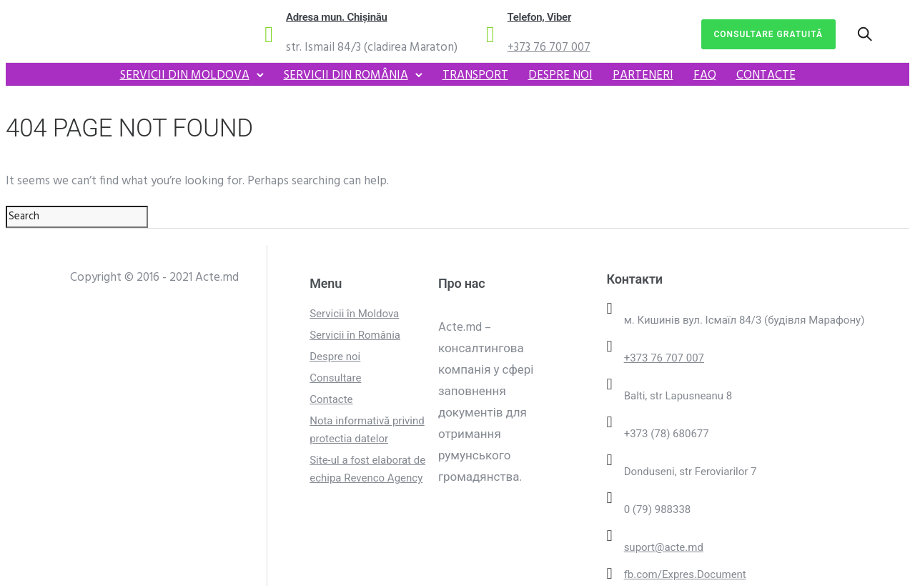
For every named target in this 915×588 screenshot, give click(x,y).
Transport (475, 75)
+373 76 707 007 (549, 48)
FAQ (705, 75)
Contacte (766, 75)
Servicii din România (346, 75)
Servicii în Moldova (354, 314)
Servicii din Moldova (185, 75)
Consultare (335, 378)
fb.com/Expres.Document (685, 574)
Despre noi (560, 75)
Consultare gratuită (769, 34)
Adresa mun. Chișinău (337, 17)
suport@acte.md (664, 547)
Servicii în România (355, 335)
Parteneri (643, 75)
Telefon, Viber (539, 17)
